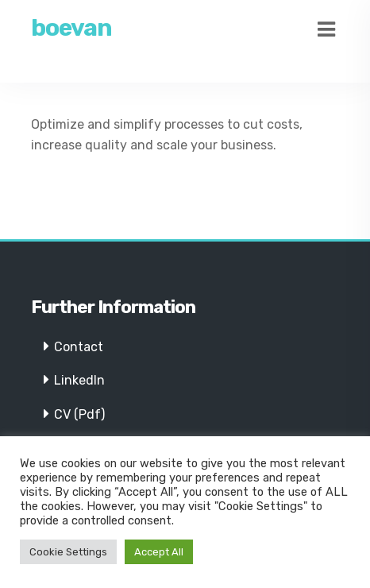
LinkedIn (79, 380)
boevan (71, 28)
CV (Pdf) (79, 414)
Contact (79, 347)
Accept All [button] (159, 552)
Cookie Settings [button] (68, 552)
